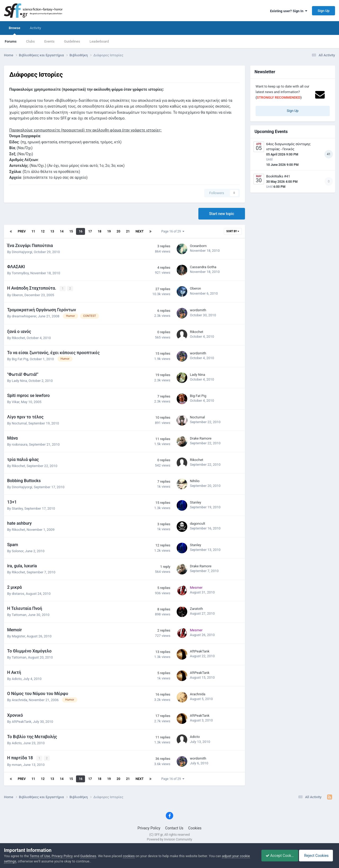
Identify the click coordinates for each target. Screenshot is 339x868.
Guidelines (72, 41)
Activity (35, 28)
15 (71, 231)
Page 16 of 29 (173, 231)
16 (81, 231)
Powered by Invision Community (170, 839)
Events (49, 41)
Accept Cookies (277, 856)
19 (109, 231)
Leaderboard (99, 41)
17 (90, 231)
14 (62, 231)
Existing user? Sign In (289, 11)
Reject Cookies (317, 856)
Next (140, 231)
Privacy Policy (149, 828)
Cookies (195, 828)
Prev (22, 231)
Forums (11, 41)
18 (100, 231)
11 (33, 231)
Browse (14, 30)
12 (43, 231)
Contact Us (174, 828)
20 (118, 231)
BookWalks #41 (278, 176)
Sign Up (324, 11)
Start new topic (222, 214)
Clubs (30, 41)
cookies (129, 856)
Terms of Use (40, 856)
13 (52, 231)
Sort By (233, 231)
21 (128, 231)
